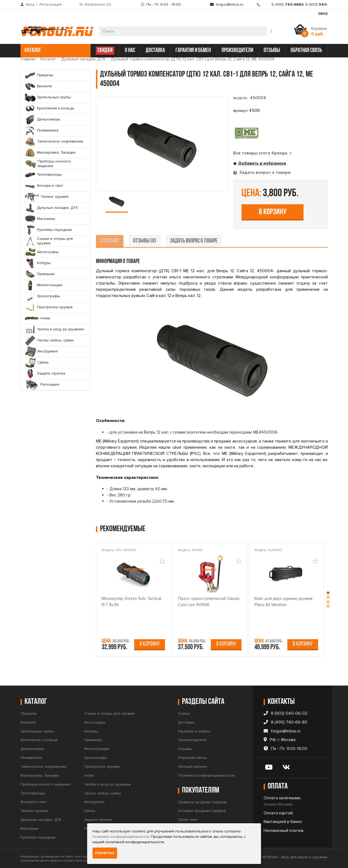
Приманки (93, 740)
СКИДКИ (105, 51)
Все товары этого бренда (263, 153)
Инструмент (94, 802)
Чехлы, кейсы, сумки (102, 793)
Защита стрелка (98, 819)
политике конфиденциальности (121, 837)
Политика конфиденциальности (206, 775)
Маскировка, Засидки (40, 775)
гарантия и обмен (193, 51)
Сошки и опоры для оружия (109, 713)
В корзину (273, 212)
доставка (155, 51)
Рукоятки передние (38, 837)
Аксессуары (95, 722)
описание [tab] (110, 241)
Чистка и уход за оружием (108, 784)
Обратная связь (192, 757)
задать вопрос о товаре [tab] (194, 241)
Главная (28, 59)
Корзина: (319, 31)
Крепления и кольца (39, 740)
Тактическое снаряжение (44, 766)
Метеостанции (97, 748)
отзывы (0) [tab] (145, 241)
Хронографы (96, 757)
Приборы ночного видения (45, 784)
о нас (130, 51)
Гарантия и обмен (194, 731)
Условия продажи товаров (202, 810)
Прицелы (29, 713)
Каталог (48, 59)
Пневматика (31, 757)
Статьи (184, 713)
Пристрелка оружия (102, 766)
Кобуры (91, 731)
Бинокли (28, 722)
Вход (30, 4)
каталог (55, 51)
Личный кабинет (193, 766)
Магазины (30, 828)
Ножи (89, 775)
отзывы (272, 51)
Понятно (105, 853)
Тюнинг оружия (34, 810)
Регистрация (51, 4)
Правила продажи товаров (202, 802)
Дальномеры (32, 748)
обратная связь (306, 51)
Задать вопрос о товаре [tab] (264, 172)
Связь (90, 810)
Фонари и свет (34, 802)
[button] (329, 592)
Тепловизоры (33, 793)
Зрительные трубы (37, 731)
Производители (192, 740)
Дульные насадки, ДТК (83, 59)
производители (237, 51)
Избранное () (98, 4)
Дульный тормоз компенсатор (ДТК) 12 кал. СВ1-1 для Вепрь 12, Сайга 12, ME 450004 (193, 59)
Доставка (186, 722)
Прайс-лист (188, 819)
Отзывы (185, 748)
